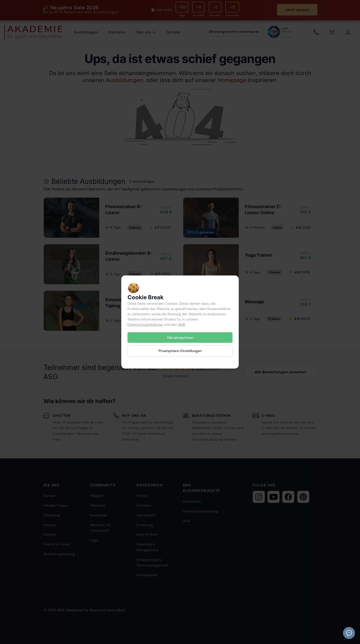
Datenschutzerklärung (145, 325)
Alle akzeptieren (180, 338)
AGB (182, 325)
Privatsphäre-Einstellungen (180, 351)
